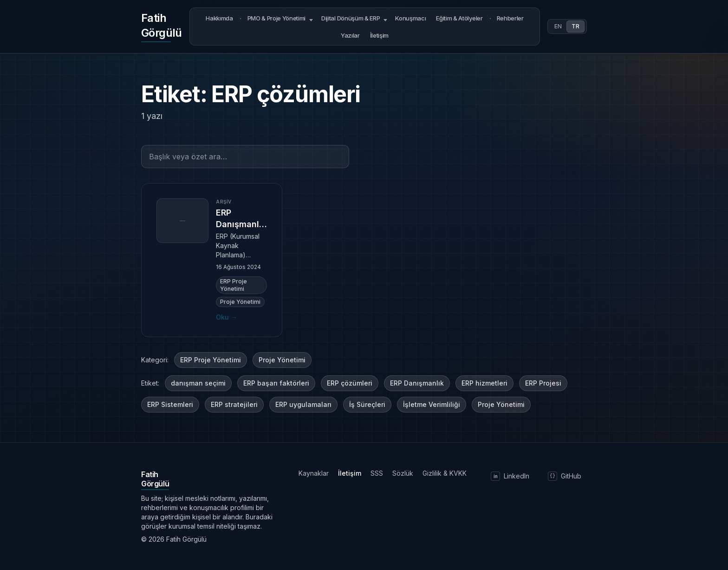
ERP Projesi (543, 383)
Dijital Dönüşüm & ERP (351, 18)
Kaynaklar (314, 473)
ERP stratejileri (234, 404)
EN (558, 26)
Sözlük (403, 473)
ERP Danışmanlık (417, 383)
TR (575, 26)
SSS (377, 473)
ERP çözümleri (350, 383)
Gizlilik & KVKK (445, 473)
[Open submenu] (311, 19)
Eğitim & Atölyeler (459, 18)
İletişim (379, 35)
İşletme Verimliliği (432, 404)
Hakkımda (219, 18)
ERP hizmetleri (484, 383)
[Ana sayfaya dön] (162, 26)
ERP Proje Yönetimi (211, 360)
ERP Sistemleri (170, 404)
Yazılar (350, 35)
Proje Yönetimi (282, 360)
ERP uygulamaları (303, 404)
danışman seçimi (198, 383)
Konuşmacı (410, 18)
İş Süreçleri (367, 404)
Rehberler (510, 18)
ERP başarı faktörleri (276, 383)
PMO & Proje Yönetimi (277, 18)
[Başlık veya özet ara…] (245, 157)
